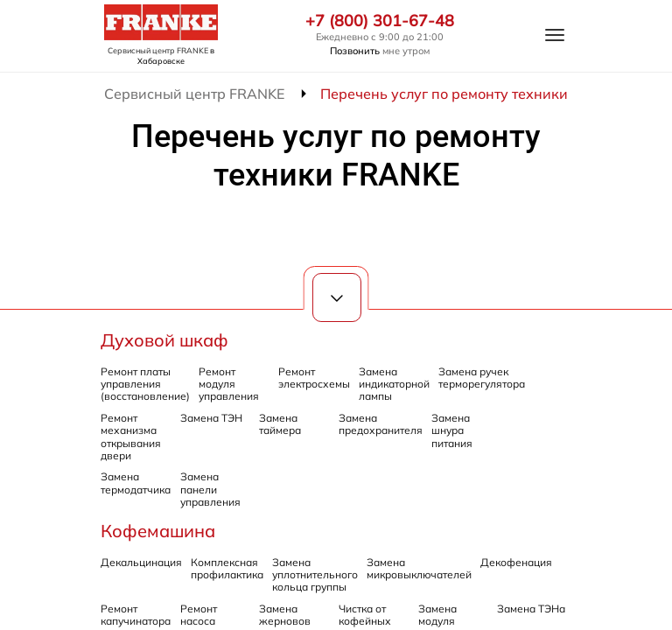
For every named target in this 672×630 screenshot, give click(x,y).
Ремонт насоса (199, 615)
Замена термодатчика (136, 483)
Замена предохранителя (381, 424)
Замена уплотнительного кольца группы (315, 575)
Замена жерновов (285, 615)
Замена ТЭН (211, 418)
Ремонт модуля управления (229, 384)
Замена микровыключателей (419, 568)
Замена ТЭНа (531, 609)
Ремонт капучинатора (136, 615)
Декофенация (516, 562)
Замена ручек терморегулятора (482, 378)
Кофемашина (158, 531)
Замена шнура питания (452, 430)
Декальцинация (141, 562)
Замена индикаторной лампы (394, 384)
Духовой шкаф (164, 340)
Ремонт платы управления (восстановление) (145, 384)
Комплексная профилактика (227, 568)
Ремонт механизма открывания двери (131, 437)
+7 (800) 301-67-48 (380, 21)
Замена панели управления (210, 489)
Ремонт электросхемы (314, 378)
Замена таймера (280, 424)
